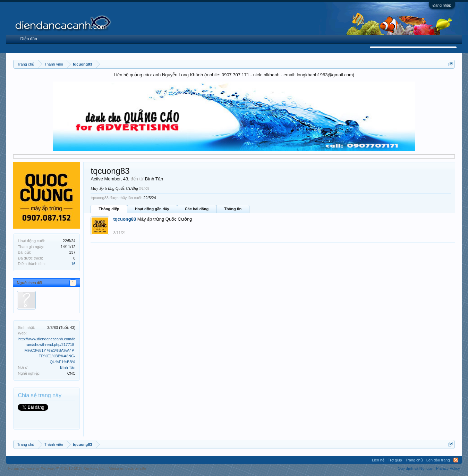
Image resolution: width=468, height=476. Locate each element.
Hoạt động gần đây (152, 209)
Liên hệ (378, 460)
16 (73, 264)
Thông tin (233, 209)
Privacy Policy (448, 468)
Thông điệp (109, 209)
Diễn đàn (28, 39)
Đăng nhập (442, 5)
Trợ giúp (395, 460)
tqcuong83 (125, 219)
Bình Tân (68, 367)
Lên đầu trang (438, 460)
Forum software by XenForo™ (57, 468)
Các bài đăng (197, 209)
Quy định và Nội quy (415, 468)
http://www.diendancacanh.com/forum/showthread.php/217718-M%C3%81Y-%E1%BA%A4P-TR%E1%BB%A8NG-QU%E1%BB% (47, 350)
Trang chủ (414, 460)
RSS (456, 460)
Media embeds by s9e (127, 468)
